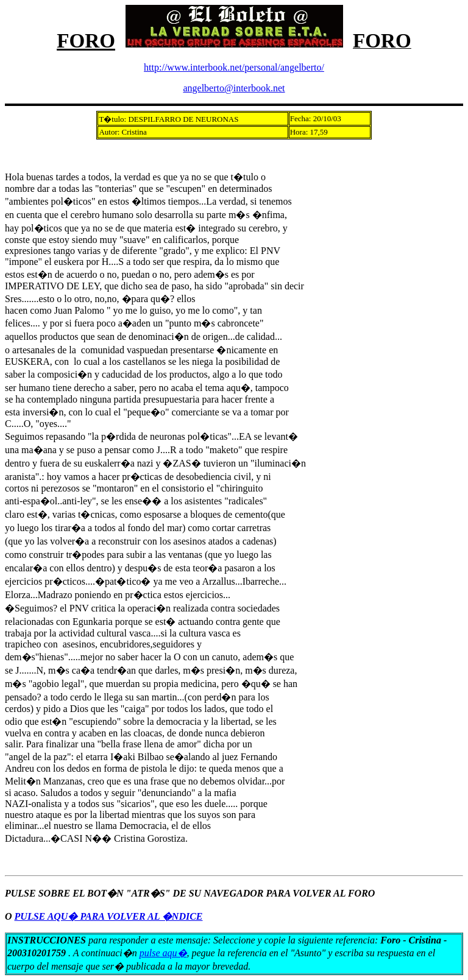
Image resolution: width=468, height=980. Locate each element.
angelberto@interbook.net (234, 88)
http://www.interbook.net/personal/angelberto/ (234, 67)
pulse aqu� (163, 953)
